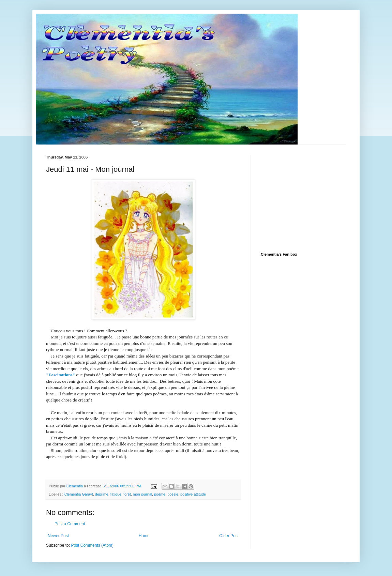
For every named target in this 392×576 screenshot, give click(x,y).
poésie (173, 494)
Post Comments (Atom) (92, 545)
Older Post (229, 536)
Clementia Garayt (79, 494)
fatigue (116, 494)
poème (160, 494)
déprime (102, 494)
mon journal (142, 494)
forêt (127, 494)
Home (144, 536)
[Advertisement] (312, 198)
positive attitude (193, 494)
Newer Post (58, 536)
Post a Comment (70, 524)
